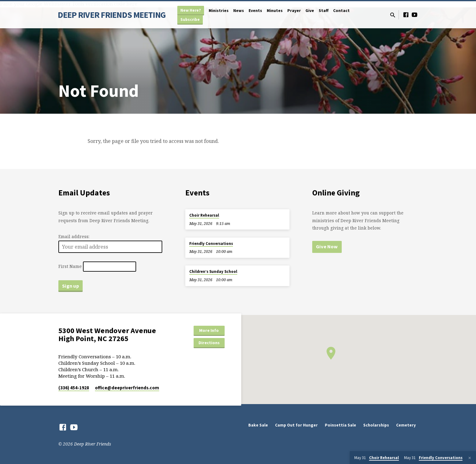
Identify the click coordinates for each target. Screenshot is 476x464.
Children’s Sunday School (213, 271)
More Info (209, 330)
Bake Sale (258, 425)
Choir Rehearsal (204, 215)
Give (310, 11)
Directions (209, 343)
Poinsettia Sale (340, 425)
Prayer (294, 11)
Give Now (327, 246)
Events (255, 11)
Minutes (275, 11)
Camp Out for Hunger (296, 425)
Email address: (74, 236)
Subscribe (190, 20)
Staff (324, 11)
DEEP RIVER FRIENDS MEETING (112, 15)
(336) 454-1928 (74, 388)
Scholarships (376, 425)
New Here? (191, 10)
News (239, 11)
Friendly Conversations (211, 244)
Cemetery (406, 425)
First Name (70, 267)
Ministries (219, 11)
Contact (341, 11)
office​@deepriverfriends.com (127, 388)
